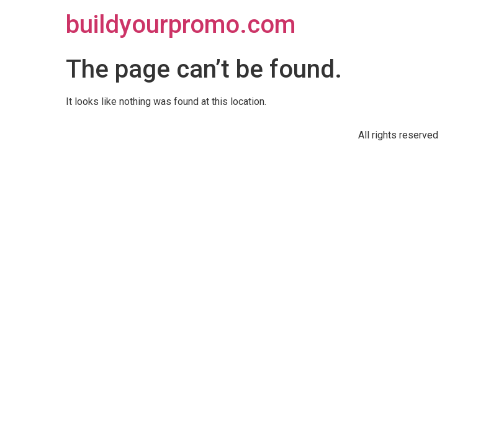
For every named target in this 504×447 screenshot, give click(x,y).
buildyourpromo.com (181, 25)
